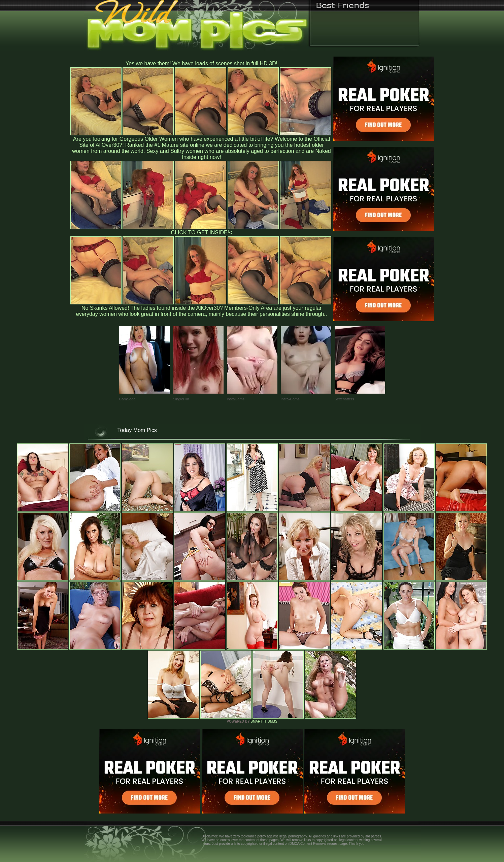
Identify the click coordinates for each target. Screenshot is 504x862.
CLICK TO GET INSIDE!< (202, 233)
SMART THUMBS (264, 721)
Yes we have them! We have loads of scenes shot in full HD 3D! (201, 63)
